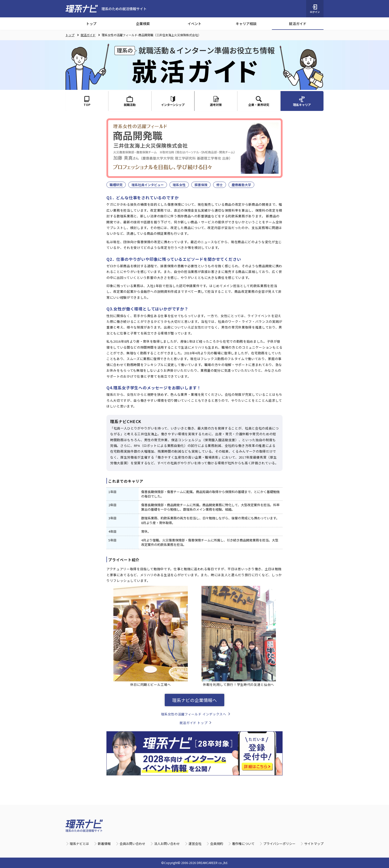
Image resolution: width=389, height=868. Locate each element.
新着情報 (104, 844)
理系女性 (179, 185)
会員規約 (217, 844)
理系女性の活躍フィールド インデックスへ (194, 714)
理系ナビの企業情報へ (194, 700)
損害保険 (201, 185)
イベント (194, 24)
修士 (220, 185)
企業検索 (143, 24)
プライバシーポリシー (279, 844)
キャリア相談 (246, 24)
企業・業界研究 (259, 101)
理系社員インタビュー (148, 185)
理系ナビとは (79, 844)
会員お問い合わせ (132, 844)
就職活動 (130, 101)
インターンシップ (173, 101)
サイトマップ (314, 844)
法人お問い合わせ (167, 844)
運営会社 (195, 844)
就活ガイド (298, 24)
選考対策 (216, 101)
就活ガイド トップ (194, 723)
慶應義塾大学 (241, 185)
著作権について (243, 844)
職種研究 (116, 185)
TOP (87, 101)
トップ (91, 24)
